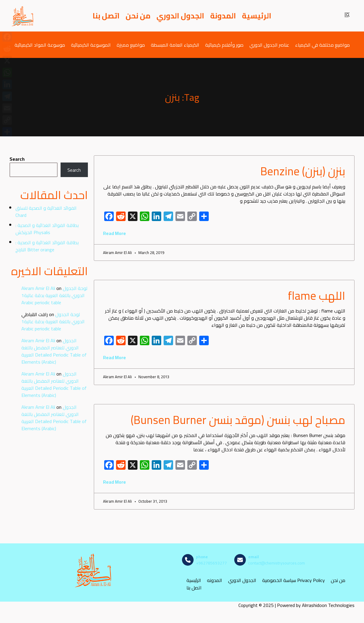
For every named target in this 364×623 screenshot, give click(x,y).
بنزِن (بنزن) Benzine (303, 171)
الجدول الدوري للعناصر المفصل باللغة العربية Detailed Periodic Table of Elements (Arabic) (54, 351)
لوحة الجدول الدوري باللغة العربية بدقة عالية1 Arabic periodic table (54, 295)
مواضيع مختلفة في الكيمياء (322, 45)
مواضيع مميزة (131, 45)
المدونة (223, 16)
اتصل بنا (106, 16)
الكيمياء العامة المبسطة (175, 45)
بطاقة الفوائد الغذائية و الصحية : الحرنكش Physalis (47, 229)
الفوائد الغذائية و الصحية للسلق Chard (46, 212)
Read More (114, 233)
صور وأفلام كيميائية (224, 45)
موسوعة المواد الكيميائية (40, 45)
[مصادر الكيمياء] (23, 16)
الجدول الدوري (180, 16)
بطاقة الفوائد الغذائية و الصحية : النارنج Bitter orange (47, 246)
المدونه (215, 580)
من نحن (138, 16)
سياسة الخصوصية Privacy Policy (293, 580)
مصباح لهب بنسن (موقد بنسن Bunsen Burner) (238, 420)
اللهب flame (317, 296)
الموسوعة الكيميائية (91, 45)
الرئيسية (257, 16)
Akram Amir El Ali (38, 288)
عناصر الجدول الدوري (269, 45)
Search (17, 159)
